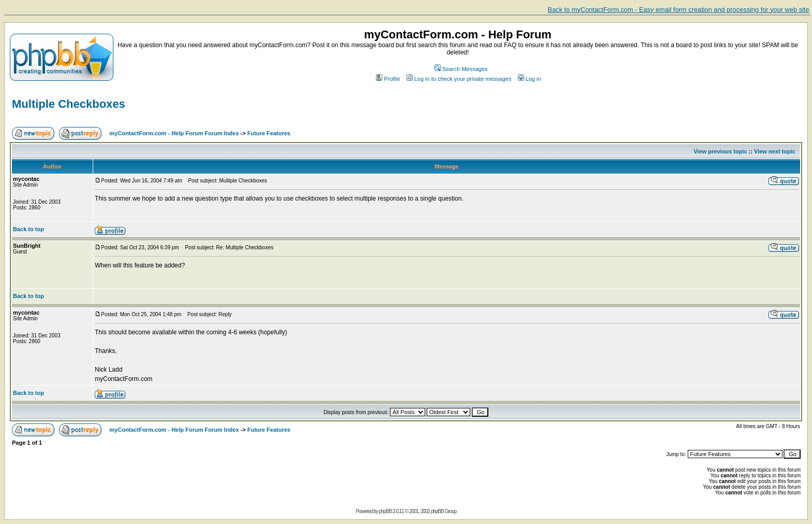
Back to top (28, 229)
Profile (388, 79)
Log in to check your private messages (459, 79)
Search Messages (461, 69)
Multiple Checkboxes (69, 104)
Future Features (269, 133)
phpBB (385, 511)
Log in (530, 79)
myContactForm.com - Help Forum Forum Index (174, 133)
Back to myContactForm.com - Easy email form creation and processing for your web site (679, 10)
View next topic (775, 151)
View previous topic (720, 151)
